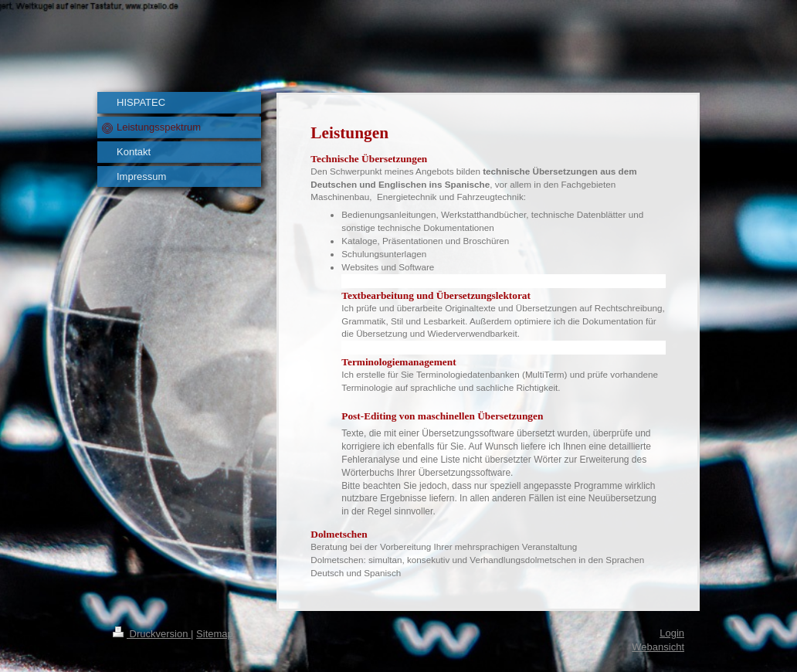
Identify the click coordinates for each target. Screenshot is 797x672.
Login (672, 633)
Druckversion (152, 634)
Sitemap (215, 634)
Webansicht (658, 647)
